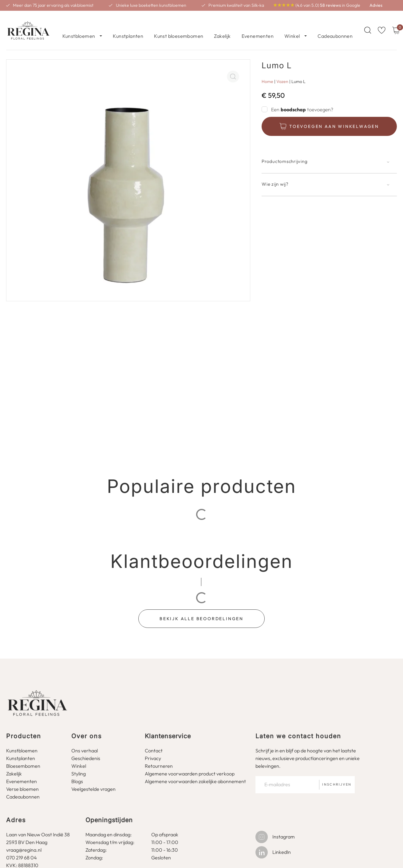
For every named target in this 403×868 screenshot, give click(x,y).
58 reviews (330, 5)
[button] (329, 158)
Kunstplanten (128, 27)
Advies (376, 5)
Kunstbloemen (79, 27)
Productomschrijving (284, 154)
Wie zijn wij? (275, 177)
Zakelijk (222, 27)
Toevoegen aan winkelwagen (334, 119)
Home (267, 74)
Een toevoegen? (302, 103)
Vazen (282, 74)
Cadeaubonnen (335, 27)
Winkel (292, 27)
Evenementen (258, 27)
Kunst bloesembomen (179, 27)
